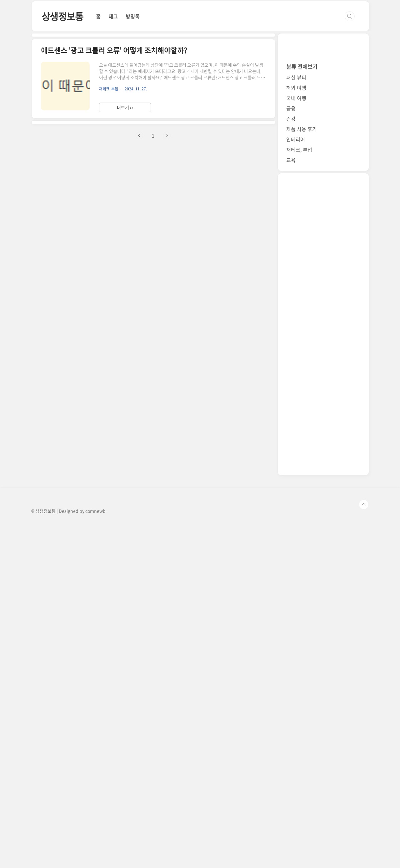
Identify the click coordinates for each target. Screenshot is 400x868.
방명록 (133, 104)
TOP (364, 847)
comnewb (95, 853)
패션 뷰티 (296, 420)
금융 (291, 451)
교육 (291, 502)
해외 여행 (296, 430)
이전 (139, 398)
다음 (167, 398)
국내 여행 (296, 440)
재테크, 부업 (299, 492)
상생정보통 (62, 104)
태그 (113, 104)
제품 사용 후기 (302, 471)
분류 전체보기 (302, 409)
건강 (291, 461)
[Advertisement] (187, 31)
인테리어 (296, 482)
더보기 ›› (125, 282)
